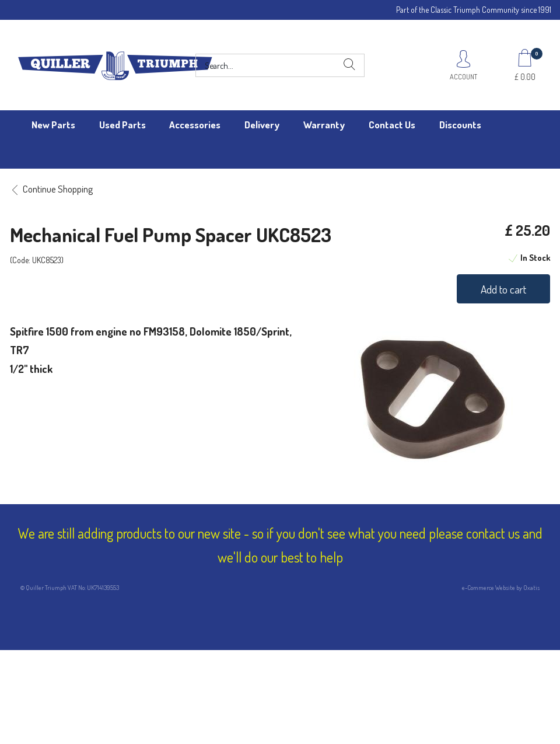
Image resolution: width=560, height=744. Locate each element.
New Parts (53, 125)
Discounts (460, 125)
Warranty (324, 125)
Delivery (262, 125)
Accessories (195, 125)
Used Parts (123, 125)
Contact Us (392, 125)
